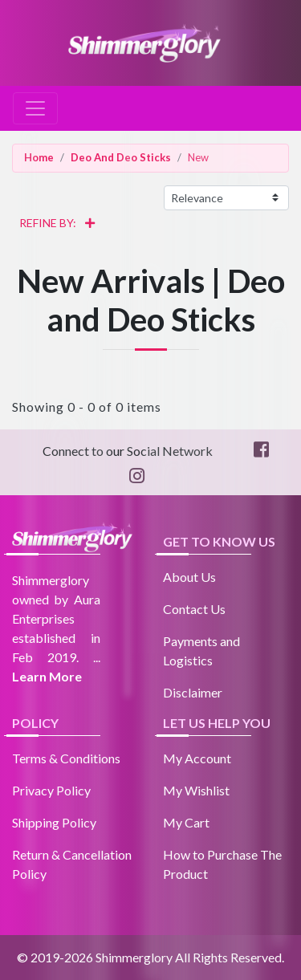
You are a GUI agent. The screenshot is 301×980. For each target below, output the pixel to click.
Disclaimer (193, 692)
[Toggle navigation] (35, 108)
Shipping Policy (54, 822)
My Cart (186, 822)
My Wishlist (196, 790)
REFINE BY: (51, 226)
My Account (197, 758)
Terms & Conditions (66, 758)
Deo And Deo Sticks (121, 157)
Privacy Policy (51, 790)
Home (39, 157)
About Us (189, 577)
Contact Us (194, 609)
